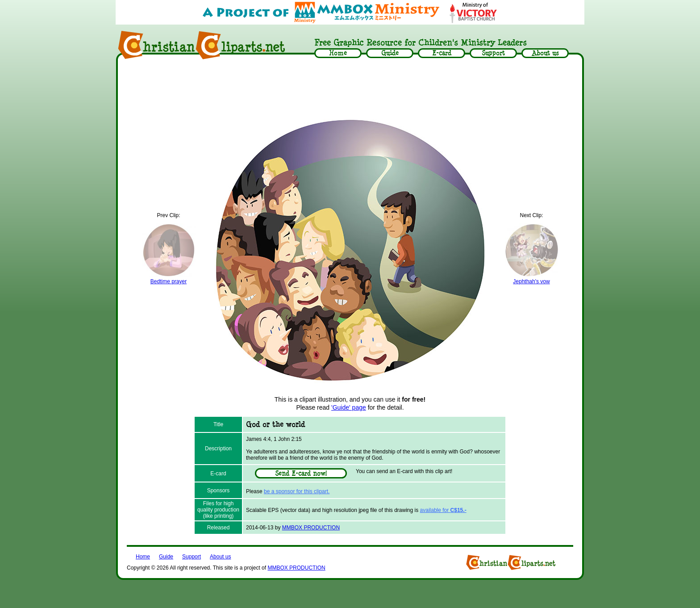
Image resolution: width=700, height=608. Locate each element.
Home (143, 557)
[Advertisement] (350, 88)
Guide (166, 557)
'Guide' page (349, 407)
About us (220, 557)
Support (192, 557)
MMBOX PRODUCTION (311, 528)
